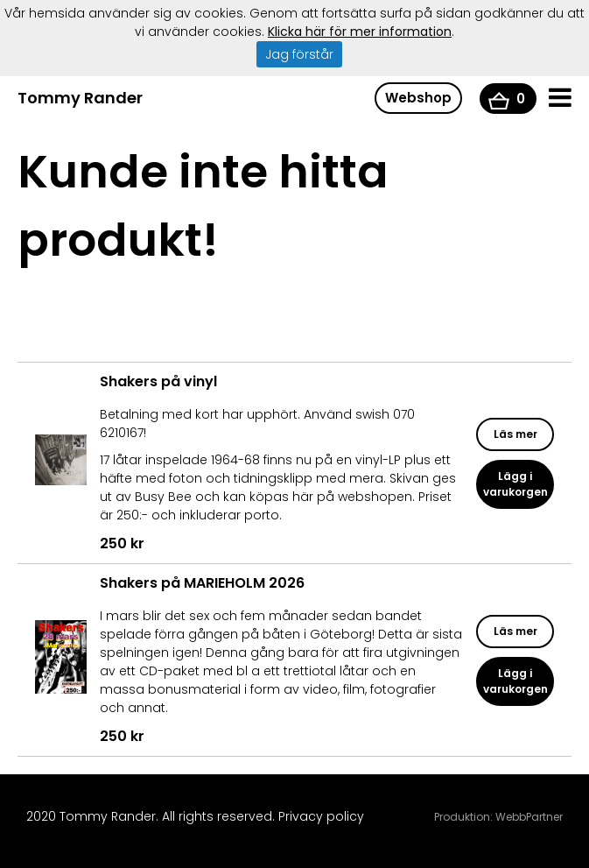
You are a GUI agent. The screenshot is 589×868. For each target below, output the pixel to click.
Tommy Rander (80, 98)
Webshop (418, 98)
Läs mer (515, 434)
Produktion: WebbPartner (498, 817)
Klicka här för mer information (360, 32)
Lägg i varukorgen (515, 484)
